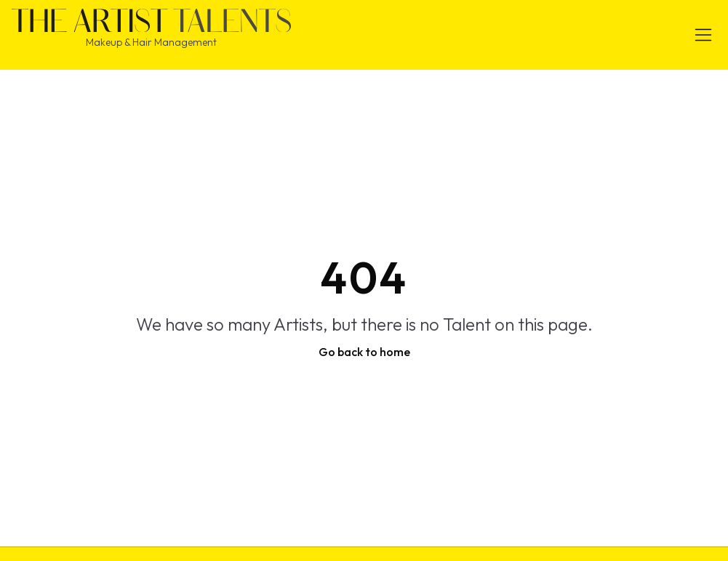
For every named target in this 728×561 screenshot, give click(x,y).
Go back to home (364, 352)
